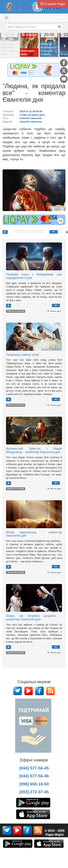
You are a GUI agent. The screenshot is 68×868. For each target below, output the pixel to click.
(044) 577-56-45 (34, 768)
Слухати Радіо (53, 4)
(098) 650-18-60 (34, 784)
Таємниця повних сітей (22, 355)
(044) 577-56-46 (34, 776)
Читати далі (54, 311)
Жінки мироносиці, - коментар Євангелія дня (34, 534)
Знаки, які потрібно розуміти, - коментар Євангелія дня (34, 618)
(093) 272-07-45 (34, 792)
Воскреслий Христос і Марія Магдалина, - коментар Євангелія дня (34, 450)
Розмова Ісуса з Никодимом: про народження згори (34, 276)
